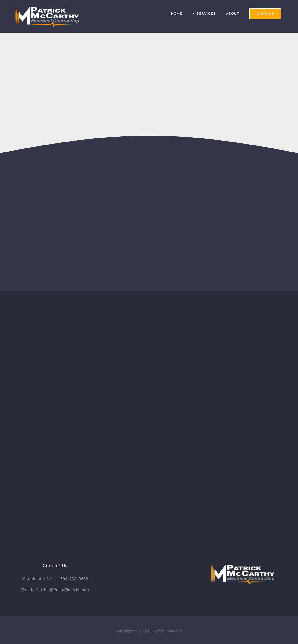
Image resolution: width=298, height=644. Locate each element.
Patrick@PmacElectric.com (63, 587)
